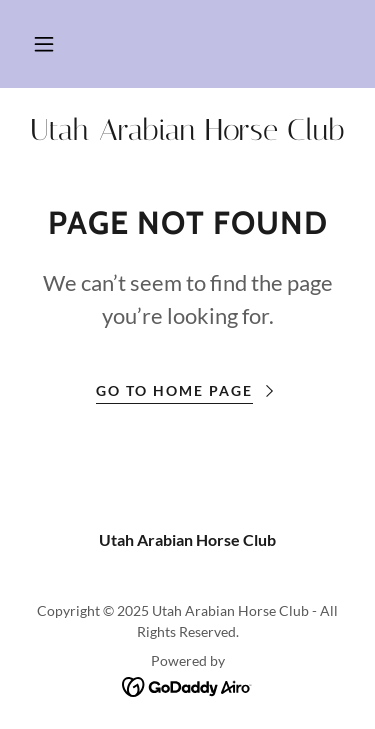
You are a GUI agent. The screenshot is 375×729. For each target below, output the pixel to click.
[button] (44, 44)
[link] (187, 130)
